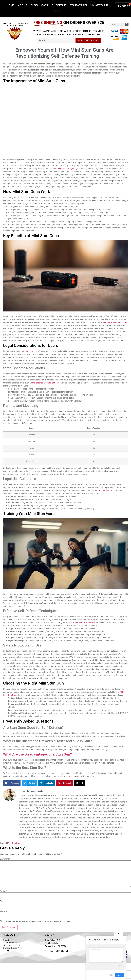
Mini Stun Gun (14, 843)
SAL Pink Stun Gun (106, 490)
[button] (12, 783)
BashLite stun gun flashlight (115, 322)
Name (3, 891)
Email (3, 901)
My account (99, 5)
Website (4, 911)
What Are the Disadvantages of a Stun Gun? (38, 754)
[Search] (127, 24)
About (23, 5)
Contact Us (78, 5)
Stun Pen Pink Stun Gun (83, 623)
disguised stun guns (67, 169)
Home (10, 5)
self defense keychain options (45, 383)
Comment (5, 859)
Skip (112, 975)
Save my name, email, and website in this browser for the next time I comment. (37, 921)
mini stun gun (31, 351)
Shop (57, 11)
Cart (45, 5)
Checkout (59, 5)
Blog (34, 5)
